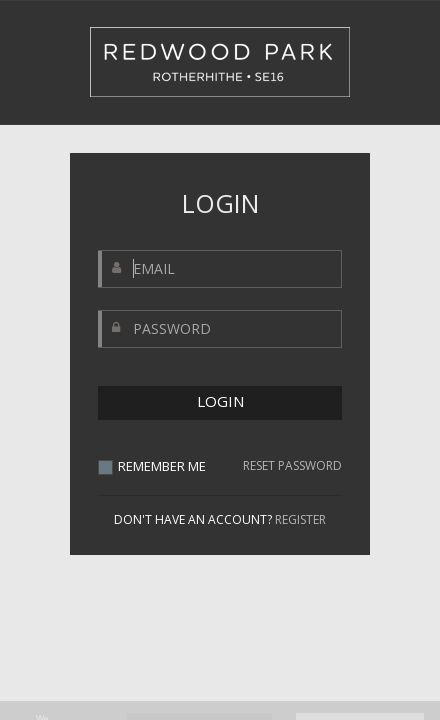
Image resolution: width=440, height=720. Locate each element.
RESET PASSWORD (292, 466)
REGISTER (300, 519)
